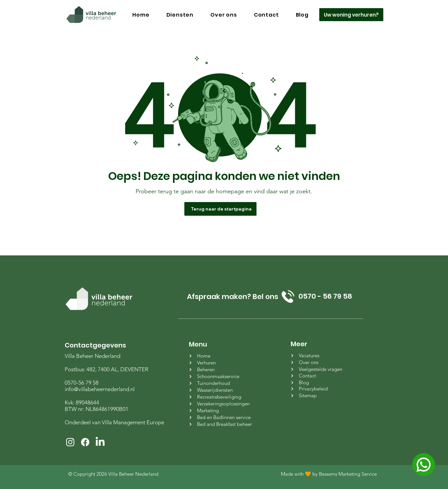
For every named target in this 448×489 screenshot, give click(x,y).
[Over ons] (324, 362)
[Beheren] (222, 369)
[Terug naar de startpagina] (220, 209)
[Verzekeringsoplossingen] (222, 404)
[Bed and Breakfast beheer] (222, 424)
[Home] (222, 356)
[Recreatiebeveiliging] (222, 397)
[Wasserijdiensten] (222, 390)
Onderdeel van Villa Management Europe (114, 422)
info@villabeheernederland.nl (100, 389)
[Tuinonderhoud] (222, 383)
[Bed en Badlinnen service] (222, 417)
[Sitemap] (324, 395)
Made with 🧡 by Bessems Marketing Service (329, 474)
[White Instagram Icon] (70, 442)
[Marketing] (222, 410)
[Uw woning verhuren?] (351, 15)
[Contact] (324, 376)
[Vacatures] (324, 355)
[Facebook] (85, 442)
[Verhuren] (222, 363)
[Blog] (324, 382)
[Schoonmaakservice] (222, 376)
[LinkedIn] (100, 442)
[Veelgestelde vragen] (324, 369)
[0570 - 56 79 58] (325, 296)
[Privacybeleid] (324, 389)
